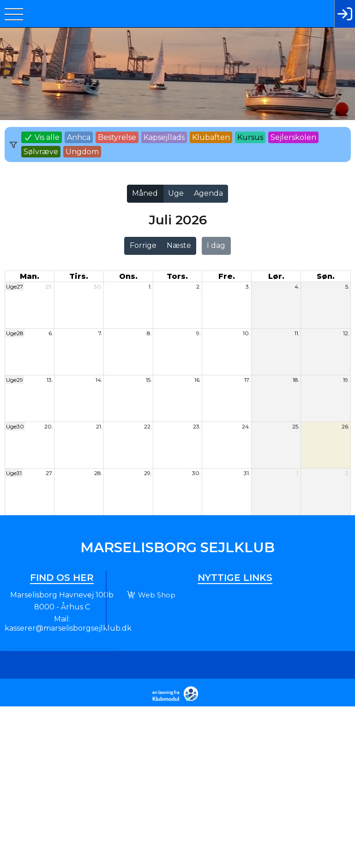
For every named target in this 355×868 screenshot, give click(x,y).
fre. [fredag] (227, 276)
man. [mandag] (30, 276)
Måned (145, 193)
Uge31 (14, 473)
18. (296, 380)
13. (50, 380)
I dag (216, 245)
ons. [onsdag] (128, 276)
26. (346, 426)
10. (247, 333)
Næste (179, 245)
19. (346, 380)
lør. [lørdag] (276, 276)
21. (99, 426)
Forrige (143, 245)
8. (149, 333)
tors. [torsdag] (177, 276)
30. (98, 286)
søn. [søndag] (326, 276)
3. (248, 286)
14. (99, 380)
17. (247, 380)
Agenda (208, 193)
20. (49, 426)
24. (246, 426)
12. (346, 333)
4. (297, 286)
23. (197, 426)
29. (49, 286)
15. (149, 380)
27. (49, 473)
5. (347, 286)
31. (247, 473)
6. (51, 333)
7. (100, 333)
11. (297, 333)
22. (148, 426)
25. (296, 426)
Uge (176, 193)
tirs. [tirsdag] (79, 276)
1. (150, 286)
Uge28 (15, 333)
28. (98, 473)
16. (198, 380)
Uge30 (15, 426)
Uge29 (15, 380)
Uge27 (15, 286)
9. (199, 333)
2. (199, 286)
